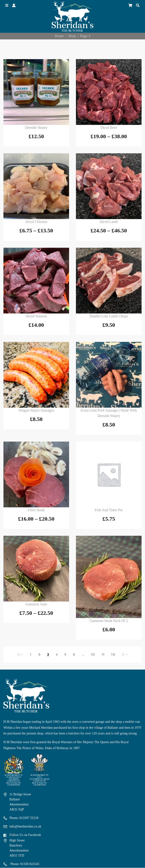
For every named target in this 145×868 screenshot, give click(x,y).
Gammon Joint (36, 604)
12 (113, 655)
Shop (72, 36)
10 (93, 655)
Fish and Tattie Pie (109, 510)
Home (59, 36)
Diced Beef (109, 128)
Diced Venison (36, 316)
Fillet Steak (36, 510)
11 (103, 655)
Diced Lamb (109, 222)
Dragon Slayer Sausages (36, 410)
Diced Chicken (36, 222)
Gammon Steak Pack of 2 (109, 621)
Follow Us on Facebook (25, 835)
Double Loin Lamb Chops (109, 316)
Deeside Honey (36, 128)
